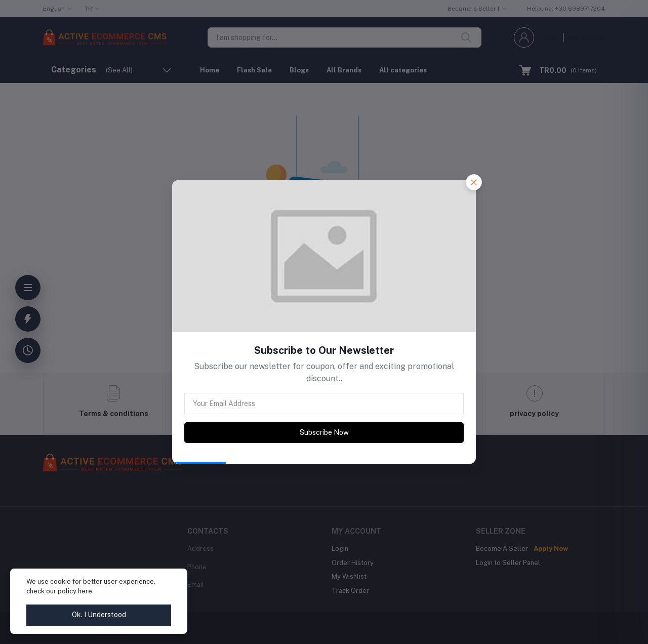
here (85, 591)
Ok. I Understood (99, 615)
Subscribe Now (324, 432)
